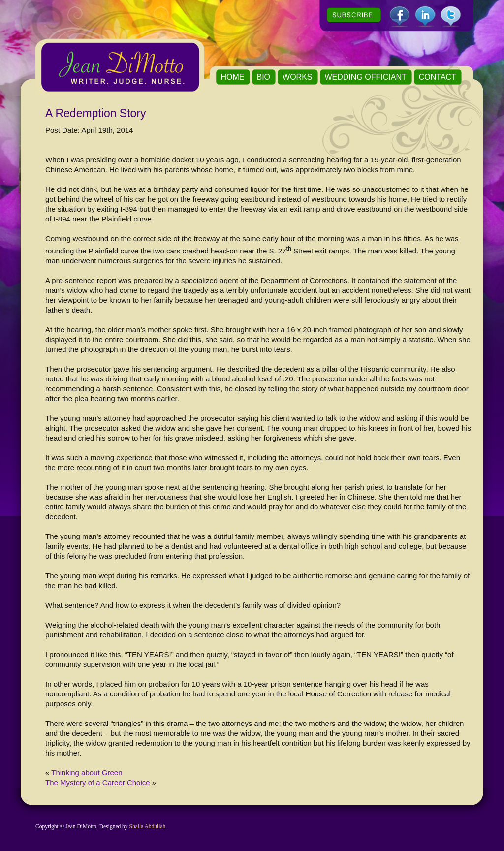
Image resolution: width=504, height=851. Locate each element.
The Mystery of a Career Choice (98, 782)
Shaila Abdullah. (148, 826)
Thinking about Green (87, 772)
